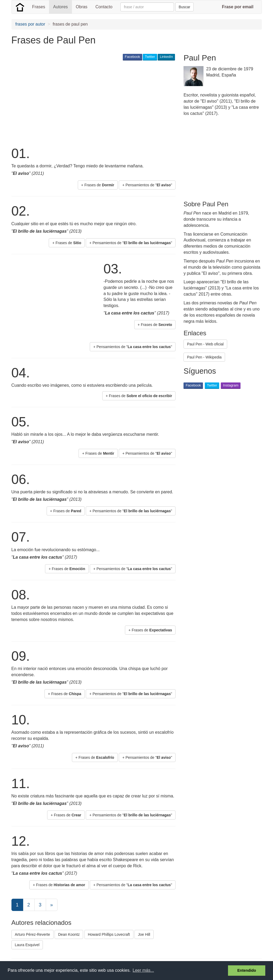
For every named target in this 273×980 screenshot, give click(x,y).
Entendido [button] (247, 970)
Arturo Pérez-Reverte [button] (32, 934)
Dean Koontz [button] (69, 934)
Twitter (150, 57)
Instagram (231, 385)
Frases (39, 7)
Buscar (185, 7)
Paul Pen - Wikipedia (204, 357)
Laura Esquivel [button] (27, 945)
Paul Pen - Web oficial (205, 344)
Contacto (104, 7)
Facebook (133, 57)
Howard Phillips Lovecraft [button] (109, 934)
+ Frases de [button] (98, 185)
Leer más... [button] (143, 970)
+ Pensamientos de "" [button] (147, 185)
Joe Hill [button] (144, 934)
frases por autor (30, 24)
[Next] (52, 905)
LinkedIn (166, 57)
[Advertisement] (108, 103)
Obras (82, 7)
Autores (60, 7)
